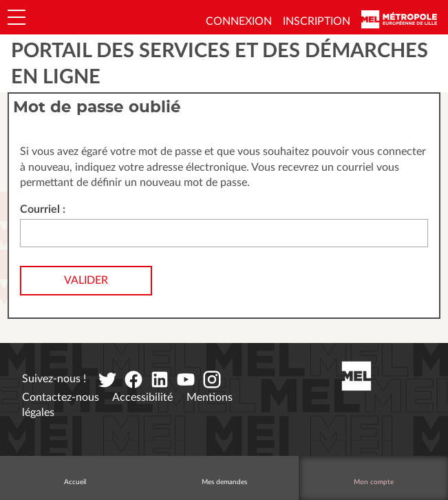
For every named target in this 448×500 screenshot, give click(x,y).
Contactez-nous (61, 397)
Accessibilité (142, 397)
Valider (86, 280)
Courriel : (43, 209)
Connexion (239, 21)
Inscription (317, 21)
